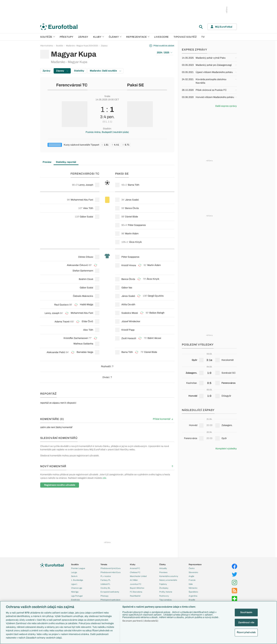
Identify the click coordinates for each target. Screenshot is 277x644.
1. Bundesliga (77, 580)
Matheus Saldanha (83, 344)
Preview (47, 162)
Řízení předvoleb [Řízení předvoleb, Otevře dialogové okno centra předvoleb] (246, 632)
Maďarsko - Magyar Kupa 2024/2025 (82, 46)
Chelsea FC (135, 572)
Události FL (105, 584)
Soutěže (48, 37)
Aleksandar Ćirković (77, 265)
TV (203, 37)
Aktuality (163, 568)
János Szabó (132, 200)
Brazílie (192, 600)
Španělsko (193, 592)
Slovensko (193, 572)
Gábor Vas (127, 288)
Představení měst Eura (110, 572)
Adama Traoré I (62, 322)
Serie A (74, 576)
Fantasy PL (106, 580)
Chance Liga (77, 588)
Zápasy (83, 37)
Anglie (191, 576)
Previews (163, 572)
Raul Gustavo (61, 305)
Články (162, 564)
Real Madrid (135, 596)
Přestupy (67, 37)
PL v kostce (106, 576)
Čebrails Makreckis (83, 296)
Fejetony (163, 584)
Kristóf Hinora (129, 265)
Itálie (191, 584)
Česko (192, 568)
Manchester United (138, 576)
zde (104, 478)
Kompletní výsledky (226, 449)
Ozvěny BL (105, 588)
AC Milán (134, 580)
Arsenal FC (135, 568)
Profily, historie (166, 592)
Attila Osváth (128, 305)
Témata (104, 564)
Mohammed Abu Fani (82, 200)
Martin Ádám (132, 234)
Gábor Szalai (86, 217)
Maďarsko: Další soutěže (105, 71)
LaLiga (74, 572)
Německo (193, 588)
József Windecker (131, 321)
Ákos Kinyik (135, 242)
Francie (192, 580)
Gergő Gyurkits (156, 296)
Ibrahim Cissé (86, 279)
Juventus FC (136, 584)
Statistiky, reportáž (66, 162)
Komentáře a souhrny (169, 576)
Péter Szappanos (137, 225)
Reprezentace (138, 37)
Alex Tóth (88, 208)
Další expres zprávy (226, 106)
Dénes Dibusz (86, 257)
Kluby (99, 37)
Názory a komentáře (168, 580)
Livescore (161, 37)
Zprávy (46, 71)
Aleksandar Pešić (56, 352)
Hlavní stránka (47, 46)
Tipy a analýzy (166, 600)
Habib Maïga (87, 305)
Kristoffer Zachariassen (76, 338)
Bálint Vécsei (154, 338)
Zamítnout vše (246, 622)
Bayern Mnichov (137, 588)
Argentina (193, 596)
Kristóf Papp (128, 330)
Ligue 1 (74, 584)
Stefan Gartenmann (83, 271)
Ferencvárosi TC (72, 85)
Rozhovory (164, 596)
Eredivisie (75, 600)
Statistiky (79, 71)
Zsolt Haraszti (129, 338)
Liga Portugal (77, 596)
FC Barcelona (136, 592)
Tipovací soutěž (185, 37)
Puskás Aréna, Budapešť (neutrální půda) (107, 132)
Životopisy (164, 588)
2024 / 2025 (165, 53)
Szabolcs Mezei (130, 313)
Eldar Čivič (87, 321)
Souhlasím (246, 612)
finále (107, 96)
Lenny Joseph (86, 185)
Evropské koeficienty (110, 592)
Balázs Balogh (157, 313)
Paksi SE (136, 85)
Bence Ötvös (132, 208)
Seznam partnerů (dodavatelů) (140, 621)
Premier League (78, 568)
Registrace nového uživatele (60, 485)
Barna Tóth (134, 185)
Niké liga (75, 592)
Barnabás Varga (85, 352)
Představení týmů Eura (110, 568)
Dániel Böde (132, 217)
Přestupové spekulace (110, 600)
